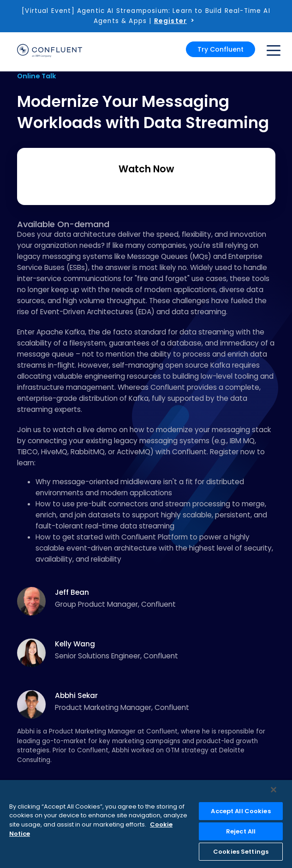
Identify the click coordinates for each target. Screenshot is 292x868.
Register (170, 21)
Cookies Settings (241, 852)
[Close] (274, 790)
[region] (146, 824)
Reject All (241, 831)
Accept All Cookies (241, 811)
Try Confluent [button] (220, 49)
